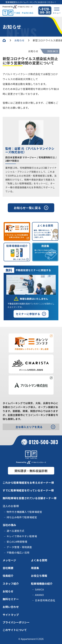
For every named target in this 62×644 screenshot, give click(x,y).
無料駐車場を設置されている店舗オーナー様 (30, 498)
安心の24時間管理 (17, 542)
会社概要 (8, 568)
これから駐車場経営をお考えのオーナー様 (28, 483)
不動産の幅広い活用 (18, 552)
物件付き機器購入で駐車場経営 (24, 512)
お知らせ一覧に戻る (27, 208)
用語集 (35, 568)
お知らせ (8, 591)
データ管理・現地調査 (19, 547)
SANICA (40, 589)
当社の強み (9, 525)
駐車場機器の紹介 (42, 584)
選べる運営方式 (15, 531)
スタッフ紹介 (11, 584)
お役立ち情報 (39, 576)
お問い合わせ (11, 607)
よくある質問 (39, 560)
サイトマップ (11, 615)
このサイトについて (15, 630)
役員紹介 (8, 576)
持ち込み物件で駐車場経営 (22, 517)
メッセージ (9, 560)
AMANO (40, 595)
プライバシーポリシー (16, 622)
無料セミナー (11, 599)
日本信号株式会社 (45, 600)
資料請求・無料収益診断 (31, 471)
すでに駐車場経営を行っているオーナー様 (28, 490)
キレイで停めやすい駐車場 (22, 536)
